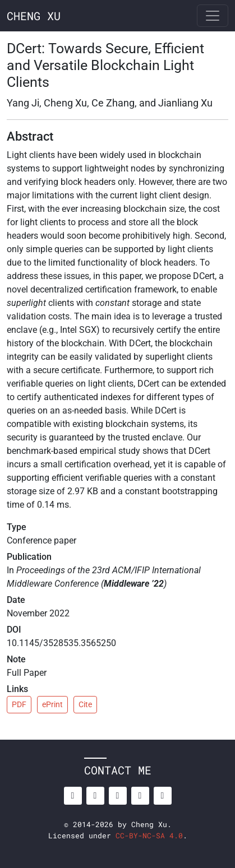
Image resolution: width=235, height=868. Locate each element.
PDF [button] (19, 704)
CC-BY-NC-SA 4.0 (149, 835)
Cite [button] (85, 704)
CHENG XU (34, 16)
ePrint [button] (52, 704)
